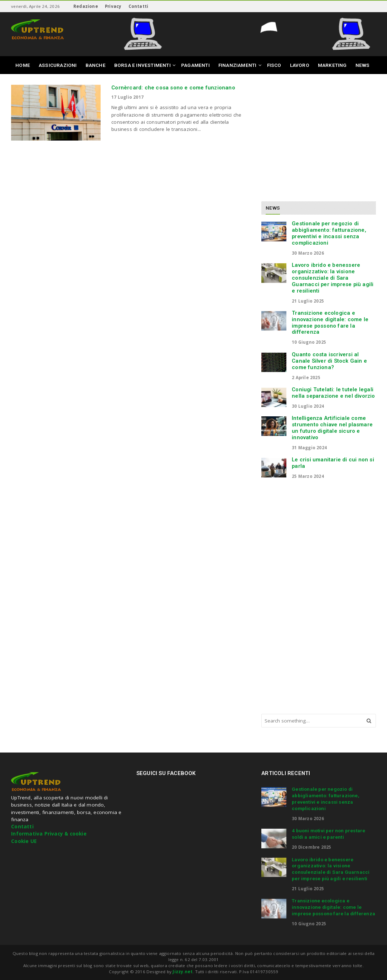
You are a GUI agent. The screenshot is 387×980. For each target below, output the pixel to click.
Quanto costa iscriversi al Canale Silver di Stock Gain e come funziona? (329, 361)
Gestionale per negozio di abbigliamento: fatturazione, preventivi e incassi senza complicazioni (329, 233)
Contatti (139, 6)
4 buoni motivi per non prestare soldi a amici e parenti (328, 834)
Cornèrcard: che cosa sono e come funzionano (173, 88)
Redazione (86, 6)
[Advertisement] (321, 135)
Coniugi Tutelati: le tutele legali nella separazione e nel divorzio (333, 393)
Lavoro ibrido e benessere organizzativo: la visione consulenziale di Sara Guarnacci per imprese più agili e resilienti (333, 278)
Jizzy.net (183, 972)
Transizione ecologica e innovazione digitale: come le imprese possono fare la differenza (330, 322)
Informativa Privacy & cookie (49, 834)
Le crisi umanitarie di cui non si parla (333, 463)
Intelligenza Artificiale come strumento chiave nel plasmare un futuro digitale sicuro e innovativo (332, 428)
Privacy (113, 6)
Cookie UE (24, 841)
